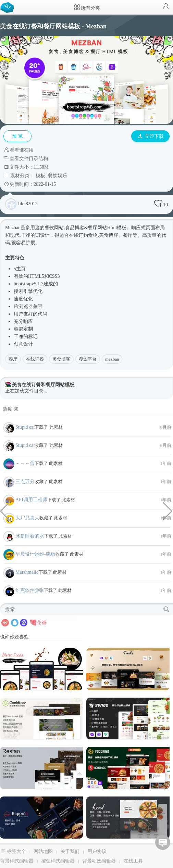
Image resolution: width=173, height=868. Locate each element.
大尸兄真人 (27, 518)
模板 (40, 176)
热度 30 (11, 409)
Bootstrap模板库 (9, 7)
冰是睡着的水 (30, 536)
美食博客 (61, 359)
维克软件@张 (30, 590)
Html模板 (117, 228)
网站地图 (43, 851)
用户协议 (97, 851)
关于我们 (70, 851)
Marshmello (27, 572)
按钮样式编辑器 (58, 861)
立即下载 (151, 136)
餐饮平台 (88, 359)
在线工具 (133, 861)
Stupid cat (25, 427)
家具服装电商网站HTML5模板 (168, 510)
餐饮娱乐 (58, 176)
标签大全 (16, 851)
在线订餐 (35, 359)
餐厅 (13, 359)
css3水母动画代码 (5, 510)
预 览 (17, 136)
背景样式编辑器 (17, 861)
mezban (112, 359)
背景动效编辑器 (99, 861)
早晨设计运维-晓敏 (35, 554)
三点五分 (25, 482)
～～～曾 (25, 463)
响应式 (138, 228)
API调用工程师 (31, 500)
